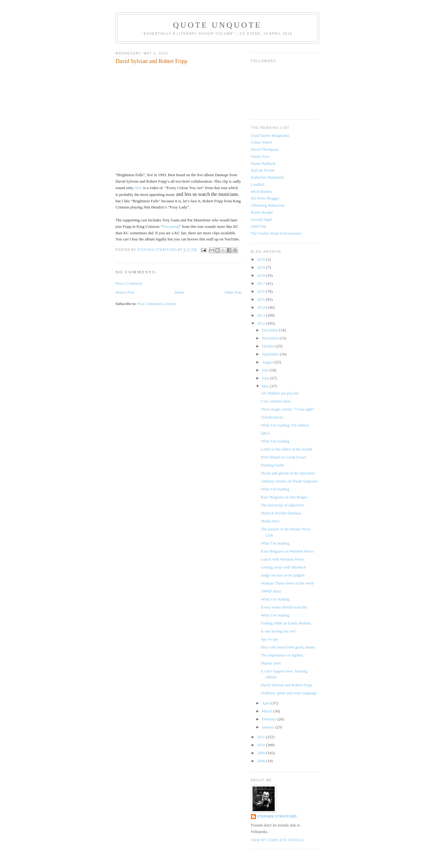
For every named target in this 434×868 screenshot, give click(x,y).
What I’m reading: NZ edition (285, 425)
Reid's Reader (262, 212)
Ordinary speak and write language (289, 693)
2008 (262, 761)
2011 (262, 737)
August (268, 362)
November (271, 338)
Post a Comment (129, 283)
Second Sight (262, 219)
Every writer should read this (284, 607)
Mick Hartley (262, 191)
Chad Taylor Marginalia (270, 135)
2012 (262, 323)
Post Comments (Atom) (157, 304)
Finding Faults (273, 465)
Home (179, 292)
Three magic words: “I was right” (288, 409)
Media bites (270, 521)
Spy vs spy (269, 639)
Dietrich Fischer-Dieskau (281, 513)
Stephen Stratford (277, 816)
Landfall (258, 184)
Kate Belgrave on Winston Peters (287, 551)
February (269, 719)
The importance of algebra (282, 655)
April (267, 703)
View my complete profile (278, 840)
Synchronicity (272, 417)
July (266, 370)
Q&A (265, 433)
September (271, 354)
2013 (262, 315)
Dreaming (171, 226)
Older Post (233, 292)
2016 (262, 291)
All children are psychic (280, 393)
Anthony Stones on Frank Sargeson (289, 481)
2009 (262, 753)
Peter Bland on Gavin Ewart (283, 457)
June (266, 378)
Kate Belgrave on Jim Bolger (284, 497)
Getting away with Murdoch (283, 567)
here (139, 188)
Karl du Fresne (263, 170)
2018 (262, 275)
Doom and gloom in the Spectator (288, 473)
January (269, 727)
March (267, 711)
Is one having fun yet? (279, 631)
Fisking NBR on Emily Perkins (286, 623)
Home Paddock (263, 163)
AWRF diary (271, 591)
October (269, 346)
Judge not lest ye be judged (283, 575)
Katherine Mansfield (267, 177)
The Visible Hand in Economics (277, 233)
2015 (262, 299)
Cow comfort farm (276, 401)
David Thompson (265, 149)
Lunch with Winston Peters (283, 559)
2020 (262, 259)
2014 (262, 307)
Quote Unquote (217, 25)
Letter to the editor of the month (287, 449)
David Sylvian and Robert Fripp (287, 685)
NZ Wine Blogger (265, 198)
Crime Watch (261, 142)
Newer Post (125, 292)
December (271, 330)
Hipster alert (271, 663)
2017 (262, 283)
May (266, 386)
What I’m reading (275, 441)
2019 (262, 267)
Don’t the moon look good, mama (288, 647)
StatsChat (259, 226)
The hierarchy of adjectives (283, 505)
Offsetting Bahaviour (268, 205)
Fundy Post (260, 156)
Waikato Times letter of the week (287, 583)
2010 (262, 745)
